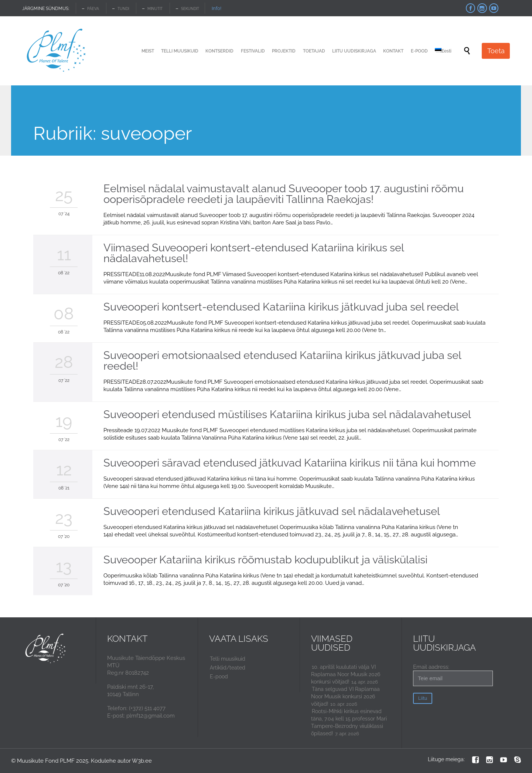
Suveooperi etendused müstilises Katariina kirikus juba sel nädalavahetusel (287, 414)
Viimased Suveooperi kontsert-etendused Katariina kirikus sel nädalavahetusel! (254, 253)
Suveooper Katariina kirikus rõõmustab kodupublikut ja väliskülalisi (265, 560)
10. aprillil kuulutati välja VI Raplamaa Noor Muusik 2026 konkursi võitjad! (346, 674)
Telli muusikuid (228, 659)
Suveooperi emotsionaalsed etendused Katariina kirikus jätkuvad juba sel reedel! (282, 361)
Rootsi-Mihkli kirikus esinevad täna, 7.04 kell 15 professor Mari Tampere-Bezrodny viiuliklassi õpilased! (349, 722)
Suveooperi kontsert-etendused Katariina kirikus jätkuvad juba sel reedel (281, 307)
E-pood (219, 677)
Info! (216, 8)
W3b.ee (142, 761)
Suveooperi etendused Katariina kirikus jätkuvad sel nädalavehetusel (272, 511)
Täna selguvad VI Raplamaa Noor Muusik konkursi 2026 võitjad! (345, 696)
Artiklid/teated (228, 668)
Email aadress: (453, 675)
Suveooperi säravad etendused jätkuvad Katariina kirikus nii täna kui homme (290, 463)
